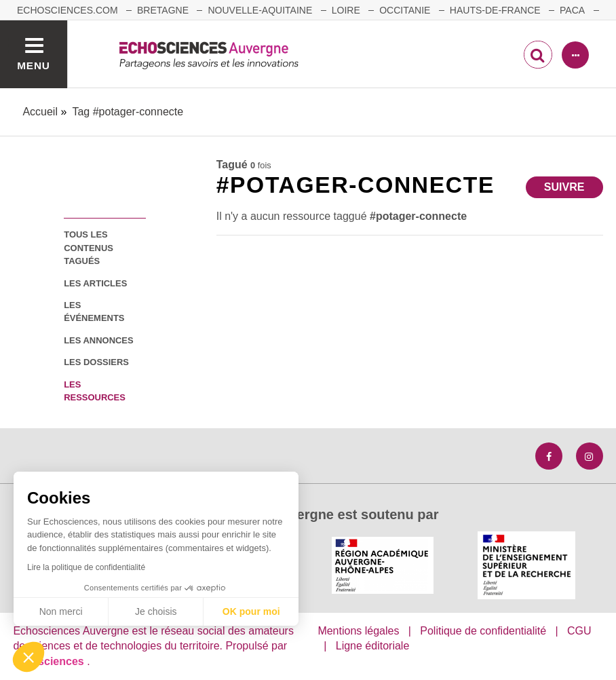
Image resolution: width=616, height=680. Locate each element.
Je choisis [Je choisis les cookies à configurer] (156, 611)
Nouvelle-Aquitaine (260, 10)
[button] (28, 657)
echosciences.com (68, 10)
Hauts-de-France (495, 10)
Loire (346, 10)
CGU (579, 631)
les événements (94, 311)
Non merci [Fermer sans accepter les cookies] (61, 611)
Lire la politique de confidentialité (86, 567)
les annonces (98, 340)
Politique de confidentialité (483, 631)
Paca (572, 10)
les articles (95, 283)
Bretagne (163, 10)
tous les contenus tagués (89, 248)
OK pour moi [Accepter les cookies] (251, 611)
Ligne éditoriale (373, 646)
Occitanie (405, 10)
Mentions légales (358, 631)
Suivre (564, 187)
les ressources (95, 391)
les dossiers (96, 362)
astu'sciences (50, 661)
